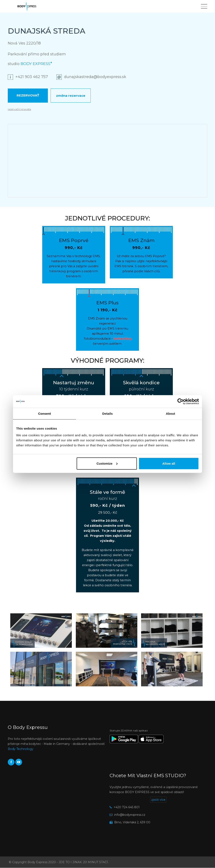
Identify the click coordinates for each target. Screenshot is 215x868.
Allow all (169, 463)
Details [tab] (107, 414)
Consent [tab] (45, 414)
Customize (107, 463)
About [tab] (170, 414)
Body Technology (21, 749)
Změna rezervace (71, 96)
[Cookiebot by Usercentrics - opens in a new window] (180, 401)
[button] (41, 631)
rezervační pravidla (19, 109)
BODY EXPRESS (36, 64)
